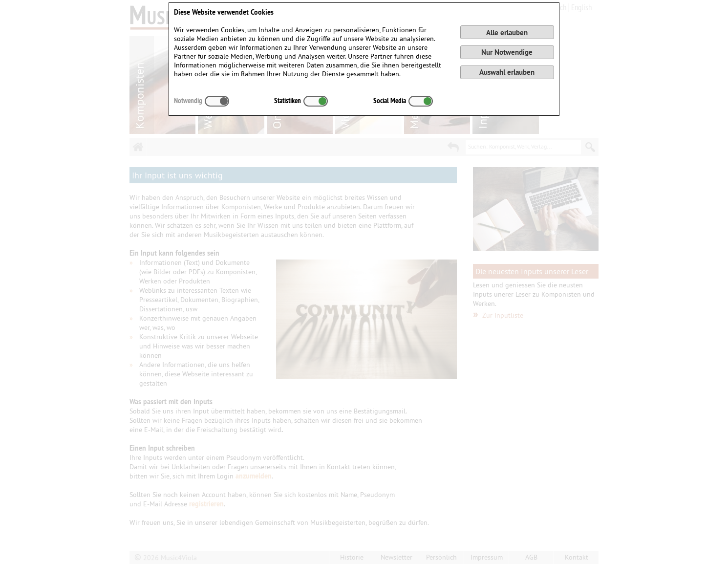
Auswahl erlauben (507, 72)
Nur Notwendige (507, 52)
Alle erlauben (507, 33)
